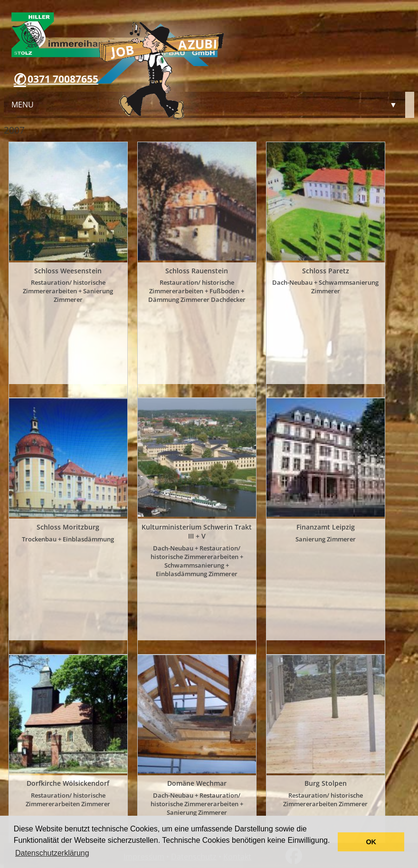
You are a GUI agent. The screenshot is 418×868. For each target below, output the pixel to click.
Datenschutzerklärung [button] (52, 853)
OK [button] (371, 842)
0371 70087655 (63, 79)
